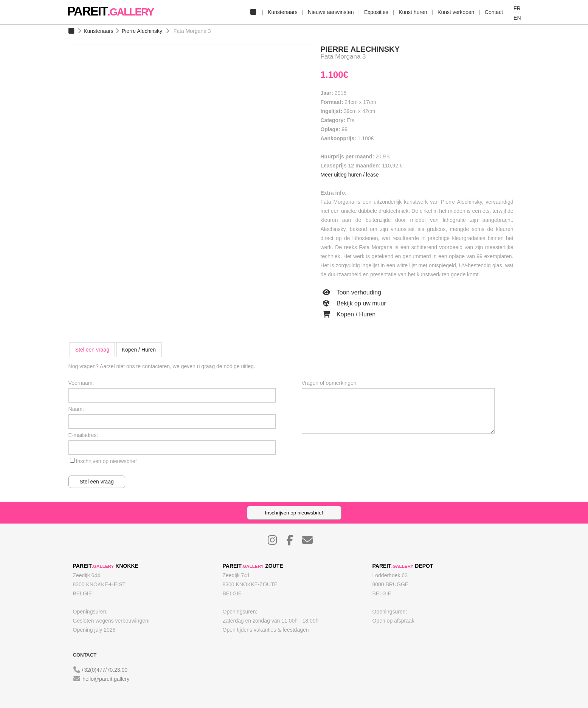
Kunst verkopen (456, 12)
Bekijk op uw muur (353, 304)
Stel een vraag (92, 350)
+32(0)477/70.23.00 (104, 670)
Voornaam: (81, 383)
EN (517, 18)
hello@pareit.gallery (106, 679)
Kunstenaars (283, 12)
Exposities (376, 12)
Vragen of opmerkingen (329, 383)
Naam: (76, 409)
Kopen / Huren (348, 314)
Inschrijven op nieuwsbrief (106, 461)
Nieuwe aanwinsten (331, 12)
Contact (494, 12)
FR (517, 8)
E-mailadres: (83, 435)
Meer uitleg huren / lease (350, 175)
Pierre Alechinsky (142, 31)
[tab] (92, 350)
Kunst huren (413, 12)
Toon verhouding (351, 293)
